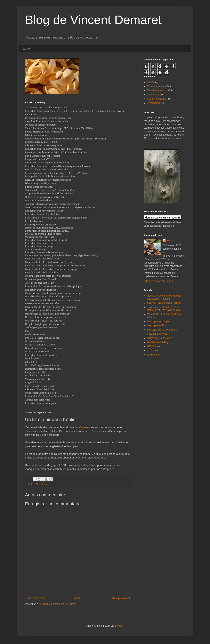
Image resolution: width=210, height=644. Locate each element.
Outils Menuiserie (157, 99)
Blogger (119, 626)
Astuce (151, 82)
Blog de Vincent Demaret (93, 20)
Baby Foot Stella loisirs (160, 338)
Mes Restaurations (157, 90)
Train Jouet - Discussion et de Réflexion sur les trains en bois (164, 309)
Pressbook (153, 103)
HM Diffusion (154, 346)
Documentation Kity (158, 342)
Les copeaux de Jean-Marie (162, 330)
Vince (170, 240)
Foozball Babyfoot (157, 334)
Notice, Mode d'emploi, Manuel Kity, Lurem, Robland (164, 297)
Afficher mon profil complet (159, 281)
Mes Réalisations (156, 86)
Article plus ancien (121, 598)
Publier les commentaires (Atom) (58, 604)
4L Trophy (152, 351)
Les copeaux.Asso (157, 325)
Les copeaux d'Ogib (158, 321)
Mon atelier (42, 484)
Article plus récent (36, 598)
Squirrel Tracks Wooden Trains (164, 303)
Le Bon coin (154, 355)
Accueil (26, 49)
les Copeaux (83, 427)
